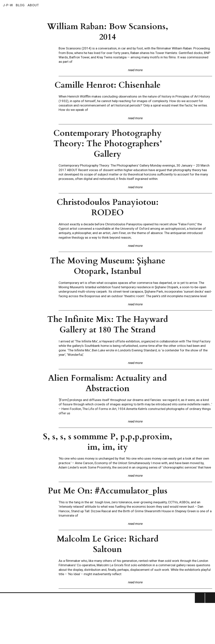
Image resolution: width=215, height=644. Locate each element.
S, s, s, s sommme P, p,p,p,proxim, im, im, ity (108, 442)
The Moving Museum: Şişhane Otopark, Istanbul (108, 266)
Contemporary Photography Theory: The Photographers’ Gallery (108, 144)
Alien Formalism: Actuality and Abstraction (107, 383)
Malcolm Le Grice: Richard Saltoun (108, 544)
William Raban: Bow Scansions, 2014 (108, 32)
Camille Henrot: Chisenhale (108, 85)
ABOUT (33, 5)
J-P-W (8, 5)
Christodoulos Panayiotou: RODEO (108, 207)
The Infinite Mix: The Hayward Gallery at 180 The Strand (108, 325)
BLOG (20, 5)
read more (135, 70)
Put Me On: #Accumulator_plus (108, 491)
